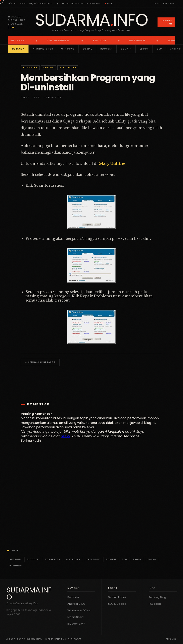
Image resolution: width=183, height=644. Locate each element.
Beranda (169, 4)
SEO (159, 49)
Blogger (106, 49)
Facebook (93, 559)
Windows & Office (79, 610)
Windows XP (68, 68)
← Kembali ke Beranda (40, 362)
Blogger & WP (76, 624)
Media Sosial (76, 617)
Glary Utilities (112, 164)
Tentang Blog (157, 597)
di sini (65, 436)
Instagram (73, 559)
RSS (157, 4)
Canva (152, 559)
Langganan (167, 22)
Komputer (30, 68)
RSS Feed (155, 604)
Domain (126, 49)
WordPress (52, 559)
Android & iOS (43, 49)
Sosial (87, 49)
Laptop (49, 68)
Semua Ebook (117, 597)
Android (15, 559)
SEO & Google (117, 604)
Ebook (144, 49)
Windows (68, 49)
